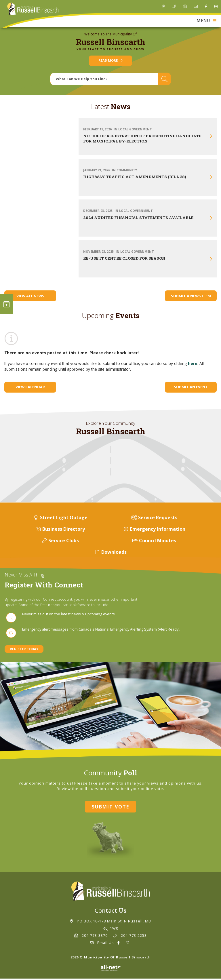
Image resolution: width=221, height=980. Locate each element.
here (193, 365)
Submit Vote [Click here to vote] (110, 808)
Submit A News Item (191, 297)
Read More (110, 62)
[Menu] (206, 22)
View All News (30, 297)
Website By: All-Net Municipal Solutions (111, 970)
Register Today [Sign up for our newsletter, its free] (24, 650)
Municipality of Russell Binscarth (33, 9)
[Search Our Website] (110, 80)
